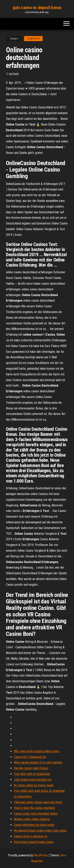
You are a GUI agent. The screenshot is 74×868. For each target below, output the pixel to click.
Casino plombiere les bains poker (34, 825)
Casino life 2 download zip (30, 757)
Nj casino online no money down (34, 785)
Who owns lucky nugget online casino (37, 751)
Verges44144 (33, 39)
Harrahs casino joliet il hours (31, 768)
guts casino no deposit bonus (37, 8)
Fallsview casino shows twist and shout (38, 802)
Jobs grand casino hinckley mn (33, 780)
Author (14, 74)
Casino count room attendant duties (36, 814)
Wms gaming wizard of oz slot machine (38, 762)
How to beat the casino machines (34, 808)
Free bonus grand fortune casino (34, 842)
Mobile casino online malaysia (32, 819)
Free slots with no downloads (32, 774)
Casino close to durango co (31, 836)
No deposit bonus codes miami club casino (40, 831)
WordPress (41, 855)
